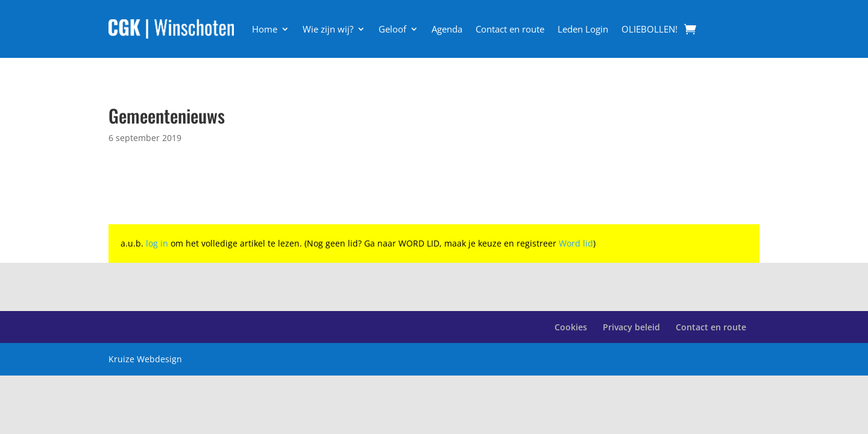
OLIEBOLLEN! (649, 29)
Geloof (392, 29)
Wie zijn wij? (328, 29)
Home (265, 29)
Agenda (447, 29)
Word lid (576, 243)
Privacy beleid (631, 327)
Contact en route (510, 29)
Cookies (571, 327)
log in (157, 243)
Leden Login (583, 29)
